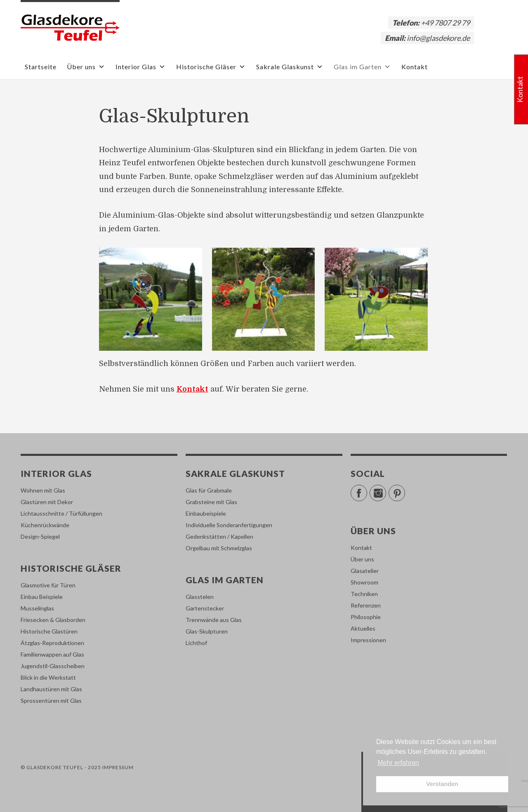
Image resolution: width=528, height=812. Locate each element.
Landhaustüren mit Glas (51, 689)
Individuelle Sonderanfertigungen (229, 525)
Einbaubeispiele (206, 513)
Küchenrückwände (45, 525)
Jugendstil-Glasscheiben (53, 666)
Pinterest (405, 489)
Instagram (386, 489)
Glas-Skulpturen (207, 631)
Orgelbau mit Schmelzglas (219, 548)
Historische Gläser (211, 67)
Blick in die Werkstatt (48, 677)
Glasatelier (365, 571)
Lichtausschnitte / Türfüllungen (61, 513)
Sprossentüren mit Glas (51, 701)
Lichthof (196, 643)
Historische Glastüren (49, 631)
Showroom (364, 582)
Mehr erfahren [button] (398, 763)
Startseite (41, 67)
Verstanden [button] (442, 784)
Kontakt (415, 67)
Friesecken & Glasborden (53, 620)
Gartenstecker (205, 608)
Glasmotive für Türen (48, 585)
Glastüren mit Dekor (47, 502)
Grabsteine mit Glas (211, 502)
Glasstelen (200, 597)
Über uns (86, 67)
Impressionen (368, 640)
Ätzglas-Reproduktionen (52, 643)
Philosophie (366, 617)
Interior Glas (141, 67)
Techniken (364, 594)
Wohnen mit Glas (43, 490)
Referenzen (366, 605)
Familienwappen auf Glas (52, 654)
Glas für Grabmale (209, 490)
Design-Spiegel (40, 536)
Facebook (367, 489)
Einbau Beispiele (42, 597)
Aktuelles (363, 628)
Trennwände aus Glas (214, 620)
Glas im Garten (362, 67)
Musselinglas (37, 608)
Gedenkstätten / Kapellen (219, 536)
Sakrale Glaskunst (290, 67)
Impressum (118, 767)
